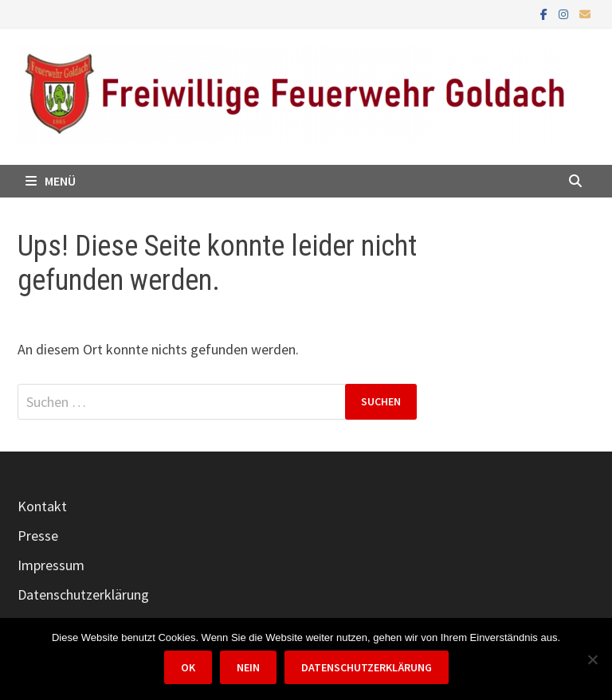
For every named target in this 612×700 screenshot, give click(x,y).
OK (188, 667)
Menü (51, 181)
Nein (248, 667)
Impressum (51, 565)
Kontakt (42, 506)
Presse (38, 536)
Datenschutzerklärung (83, 594)
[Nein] (592, 659)
